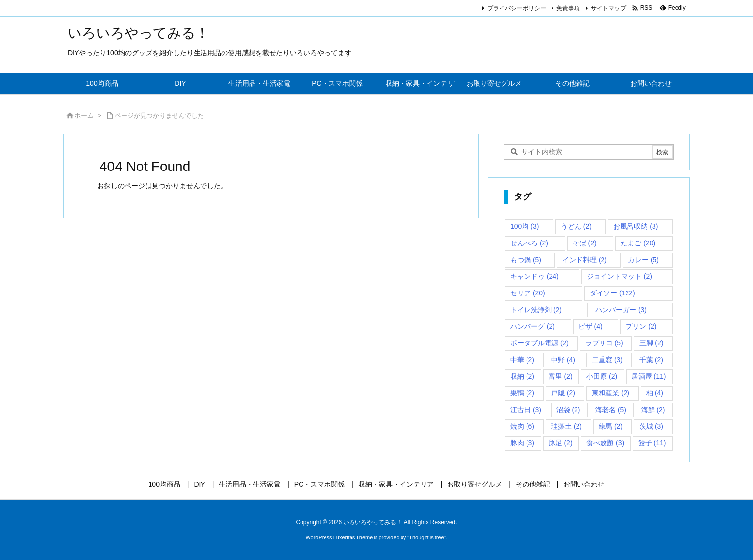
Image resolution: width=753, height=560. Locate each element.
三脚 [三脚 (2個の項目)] (651, 343)
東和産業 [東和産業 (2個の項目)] (611, 393)
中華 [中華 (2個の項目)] (522, 360)
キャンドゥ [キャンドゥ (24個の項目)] (535, 276)
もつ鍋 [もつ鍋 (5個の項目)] (526, 260)
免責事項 (568, 8)
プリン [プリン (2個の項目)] (641, 326)
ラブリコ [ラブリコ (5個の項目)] (604, 343)
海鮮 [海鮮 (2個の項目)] (653, 410)
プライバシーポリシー (517, 8)
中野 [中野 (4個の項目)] (563, 360)
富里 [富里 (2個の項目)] (561, 376)
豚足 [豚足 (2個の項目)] (561, 443)
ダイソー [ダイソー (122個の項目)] (613, 293)
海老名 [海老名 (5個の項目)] (611, 410)
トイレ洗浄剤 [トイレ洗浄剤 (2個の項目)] (536, 310)
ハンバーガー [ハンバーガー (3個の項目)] (621, 310)
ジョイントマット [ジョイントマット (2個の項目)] (619, 276)
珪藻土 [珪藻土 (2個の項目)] (566, 426)
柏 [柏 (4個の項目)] (655, 393)
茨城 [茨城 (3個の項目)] (651, 426)
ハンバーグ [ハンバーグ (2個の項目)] (533, 326)
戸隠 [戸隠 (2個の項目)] (563, 393)
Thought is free (426, 537)
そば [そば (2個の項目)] (585, 243)
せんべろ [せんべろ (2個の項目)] (529, 243)
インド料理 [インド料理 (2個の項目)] (585, 260)
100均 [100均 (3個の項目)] (525, 226)
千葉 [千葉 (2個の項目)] (651, 360)
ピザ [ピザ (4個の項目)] (590, 326)
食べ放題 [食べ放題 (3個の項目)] (605, 443)
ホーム (84, 115)
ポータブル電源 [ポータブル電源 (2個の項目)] (540, 343)
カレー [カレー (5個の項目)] (643, 260)
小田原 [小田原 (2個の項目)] (602, 376)
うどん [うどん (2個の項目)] (576, 226)
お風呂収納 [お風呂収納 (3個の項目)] (636, 226)
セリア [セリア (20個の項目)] (528, 293)
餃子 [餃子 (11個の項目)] (652, 443)
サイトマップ (608, 8)
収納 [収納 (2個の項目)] (522, 376)
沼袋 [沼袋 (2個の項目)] (568, 410)
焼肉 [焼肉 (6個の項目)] (522, 426)
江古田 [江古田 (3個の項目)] (526, 410)
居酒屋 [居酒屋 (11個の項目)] (649, 376)
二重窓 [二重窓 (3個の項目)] (607, 360)
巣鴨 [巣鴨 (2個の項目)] (522, 393)
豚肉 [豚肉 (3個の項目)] (522, 443)
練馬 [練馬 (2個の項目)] (611, 426)
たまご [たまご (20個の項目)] (638, 243)
